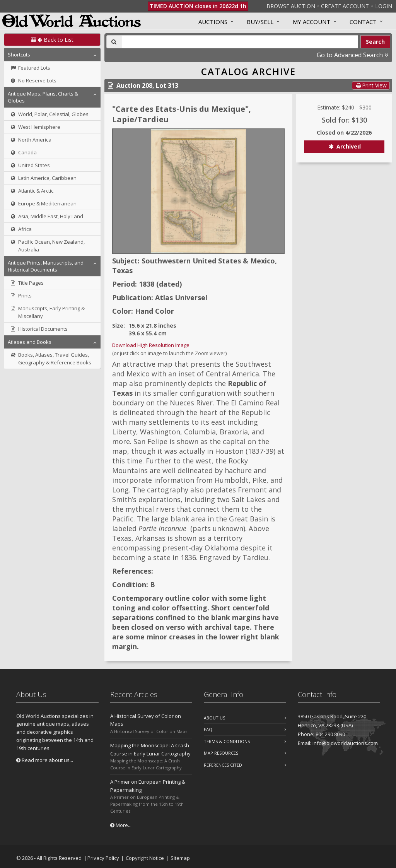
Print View (371, 85)
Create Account (345, 6)
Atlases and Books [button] (30, 342)
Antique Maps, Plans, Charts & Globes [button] (43, 97)
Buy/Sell (260, 22)
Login (384, 6)
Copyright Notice (145, 858)
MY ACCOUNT (312, 22)
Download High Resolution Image (151, 345)
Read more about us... (45, 760)
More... (121, 825)
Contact (363, 22)
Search (375, 42)
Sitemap (180, 858)
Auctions (213, 22)
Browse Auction (291, 6)
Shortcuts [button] (19, 55)
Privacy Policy (103, 858)
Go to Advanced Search (352, 55)
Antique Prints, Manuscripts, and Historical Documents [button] (46, 266)
